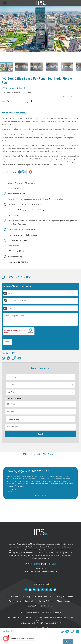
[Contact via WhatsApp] (3, 358)
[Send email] (19, 358)
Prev (3, 34)
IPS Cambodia (25, 612)
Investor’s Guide (46, 601)
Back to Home (47, 606)
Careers (69, 601)
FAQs (59, 601)
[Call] (14, 358)
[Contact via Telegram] (8, 358)
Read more (20, 486)
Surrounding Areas (13, 398)
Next (78, 34)
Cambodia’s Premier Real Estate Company (46, 612)
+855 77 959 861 (17, 277)
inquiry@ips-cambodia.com (47, 571)
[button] (5, 3)
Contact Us (33, 606)
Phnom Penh (45, 547)
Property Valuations (43, 597)
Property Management (64, 597)
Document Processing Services (22, 601)
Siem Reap (56, 547)
